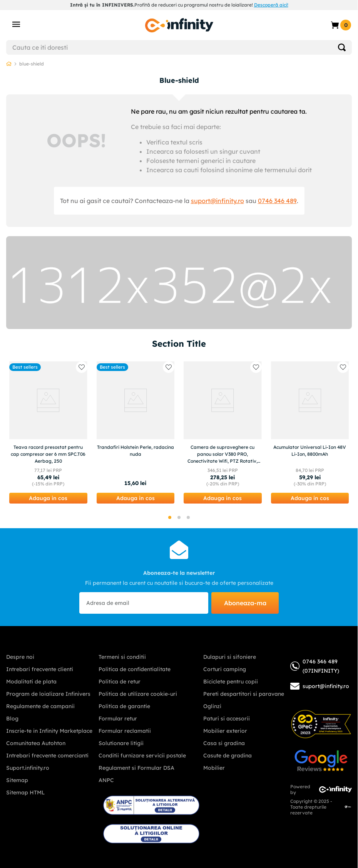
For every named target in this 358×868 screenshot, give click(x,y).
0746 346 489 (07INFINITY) (315, 666)
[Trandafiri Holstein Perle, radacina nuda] (136, 432)
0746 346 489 (277, 201)
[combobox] (179, 47)
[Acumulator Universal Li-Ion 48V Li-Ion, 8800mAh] (310, 432)
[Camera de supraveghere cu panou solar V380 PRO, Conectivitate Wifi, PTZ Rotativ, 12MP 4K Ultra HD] (223, 432)
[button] (48, 498)
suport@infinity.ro (217, 201)
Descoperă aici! (271, 5)
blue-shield (32, 64)
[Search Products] (342, 47)
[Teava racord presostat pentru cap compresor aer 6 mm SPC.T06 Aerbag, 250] (48, 432)
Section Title (179, 344)
